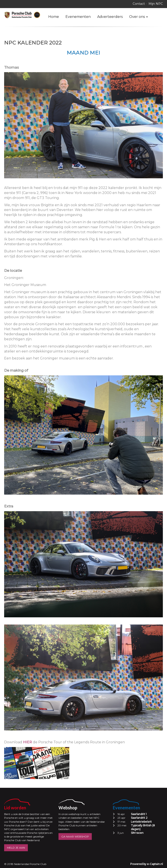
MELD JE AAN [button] (16, 848)
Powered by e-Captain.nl (147, 864)
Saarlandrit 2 (139, 818)
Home (54, 17)
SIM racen (137, 833)
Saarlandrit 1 (139, 814)
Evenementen (78, 17)
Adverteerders (110, 17)
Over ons (139, 17)
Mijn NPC (156, 4)
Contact (139, 4)
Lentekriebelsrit (141, 822)
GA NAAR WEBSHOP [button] (75, 837)
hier (28, 742)
